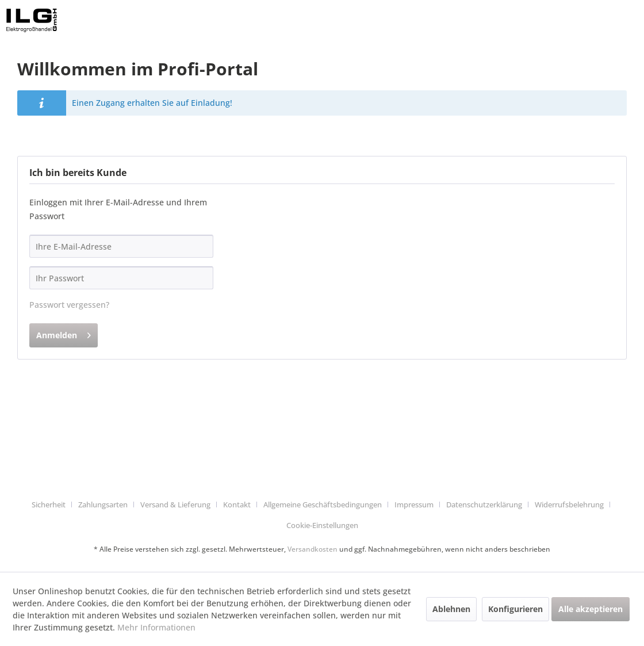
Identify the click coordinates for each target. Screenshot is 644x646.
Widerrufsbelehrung (569, 504)
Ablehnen (451, 609)
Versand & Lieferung (175, 504)
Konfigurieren (515, 609)
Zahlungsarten (103, 504)
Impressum (414, 504)
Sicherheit (49, 504)
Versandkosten (313, 549)
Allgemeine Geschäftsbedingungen (323, 504)
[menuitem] (53, 505)
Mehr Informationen (156, 627)
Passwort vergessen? (69, 305)
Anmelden (64, 333)
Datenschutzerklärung (484, 504)
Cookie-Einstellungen (322, 525)
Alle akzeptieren (591, 609)
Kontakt (237, 504)
